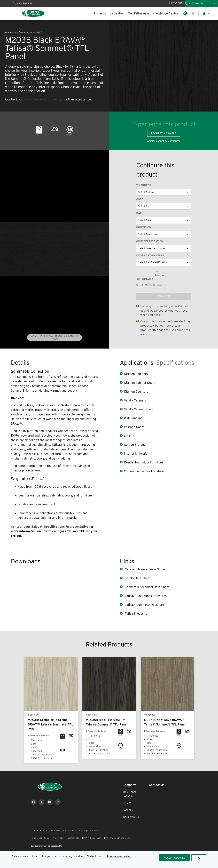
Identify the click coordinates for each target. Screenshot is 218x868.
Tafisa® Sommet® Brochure (144, 605)
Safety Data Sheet (137, 578)
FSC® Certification (150, 255)
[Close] (199, 858)
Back (140, 213)
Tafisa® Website (136, 614)
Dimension (144, 227)
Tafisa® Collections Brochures (145, 596)
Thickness (144, 185)
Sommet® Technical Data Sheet (147, 587)
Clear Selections (160, 274)
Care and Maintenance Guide (144, 569)
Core (140, 199)
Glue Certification (150, 241)
